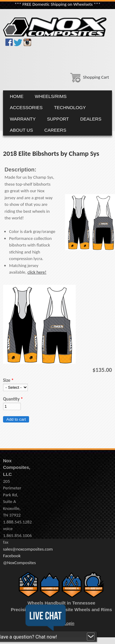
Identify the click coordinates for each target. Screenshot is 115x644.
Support (58, 119)
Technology (70, 107)
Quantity (13, 399)
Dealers (91, 119)
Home (17, 96)
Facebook (12, 556)
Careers (55, 130)
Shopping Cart (88, 77)
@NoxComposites (19, 563)
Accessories (26, 107)
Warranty (23, 119)
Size (8, 380)
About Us (21, 130)
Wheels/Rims (51, 96)
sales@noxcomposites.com (28, 549)
